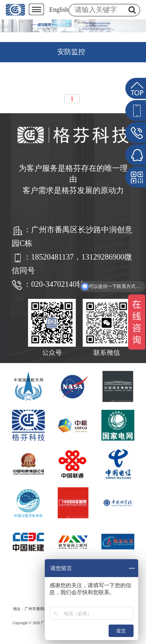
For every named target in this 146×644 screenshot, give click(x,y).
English (59, 10)
